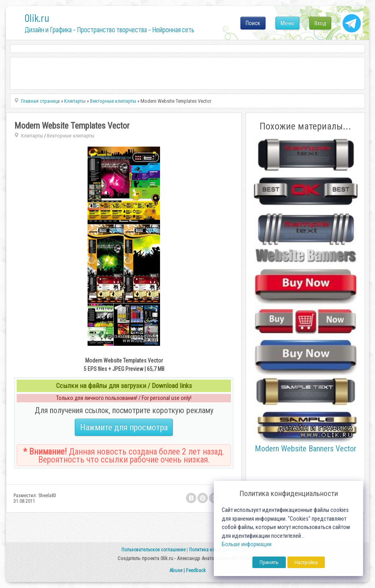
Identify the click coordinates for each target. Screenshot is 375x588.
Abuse (176, 570)
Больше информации (247, 544)
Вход (320, 23)
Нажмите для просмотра (124, 427)
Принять (269, 562)
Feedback (196, 570)
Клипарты (32, 136)
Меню (287, 23)
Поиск (253, 23)
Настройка (306, 562)
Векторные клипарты (71, 136)
